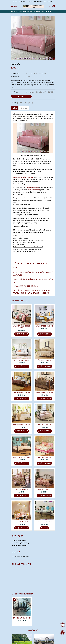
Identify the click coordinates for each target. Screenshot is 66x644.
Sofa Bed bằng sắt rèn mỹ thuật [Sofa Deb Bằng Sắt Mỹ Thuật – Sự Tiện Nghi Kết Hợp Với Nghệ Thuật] (23, 177)
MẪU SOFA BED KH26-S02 (44, 326)
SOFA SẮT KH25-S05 (44, 425)
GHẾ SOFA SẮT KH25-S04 (22, 457)
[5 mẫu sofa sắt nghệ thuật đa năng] (53, 6)
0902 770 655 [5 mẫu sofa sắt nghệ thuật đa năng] (31, 2)
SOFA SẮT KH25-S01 (44, 490)
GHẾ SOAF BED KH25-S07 (44, 393)
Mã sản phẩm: (16, 77)
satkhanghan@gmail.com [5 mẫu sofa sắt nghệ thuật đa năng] (45, 2)
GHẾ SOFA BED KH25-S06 (22, 425)
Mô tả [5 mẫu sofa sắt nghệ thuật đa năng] (15, 108)
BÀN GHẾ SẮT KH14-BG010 (22, 618)
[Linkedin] (25, 103)
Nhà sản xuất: (16, 73)
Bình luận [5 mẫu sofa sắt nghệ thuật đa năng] (24, 108)
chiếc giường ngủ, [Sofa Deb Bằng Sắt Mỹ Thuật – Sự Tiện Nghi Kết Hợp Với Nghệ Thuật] (34, 190)
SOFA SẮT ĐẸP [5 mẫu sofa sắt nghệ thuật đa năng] (39, 11)
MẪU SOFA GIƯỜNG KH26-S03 (22, 327)
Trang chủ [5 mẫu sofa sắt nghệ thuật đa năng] (14, 11)
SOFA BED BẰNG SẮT (22, 522)
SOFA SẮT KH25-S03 (44, 457)
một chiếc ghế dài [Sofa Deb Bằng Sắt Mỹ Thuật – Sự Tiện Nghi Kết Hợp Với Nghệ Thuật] (33, 188)
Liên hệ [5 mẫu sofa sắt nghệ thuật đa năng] (21, 96)
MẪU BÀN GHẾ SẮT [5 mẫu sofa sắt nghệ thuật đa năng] (26, 11)
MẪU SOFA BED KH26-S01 (22, 360)
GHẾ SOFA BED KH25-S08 (22, 393)
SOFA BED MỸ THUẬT (22, 490)
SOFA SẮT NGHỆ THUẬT (44, 522)
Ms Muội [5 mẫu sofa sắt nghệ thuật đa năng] (22, 2)
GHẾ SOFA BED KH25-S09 (44, 360)
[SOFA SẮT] (33, 6)
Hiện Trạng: (15, 92)
